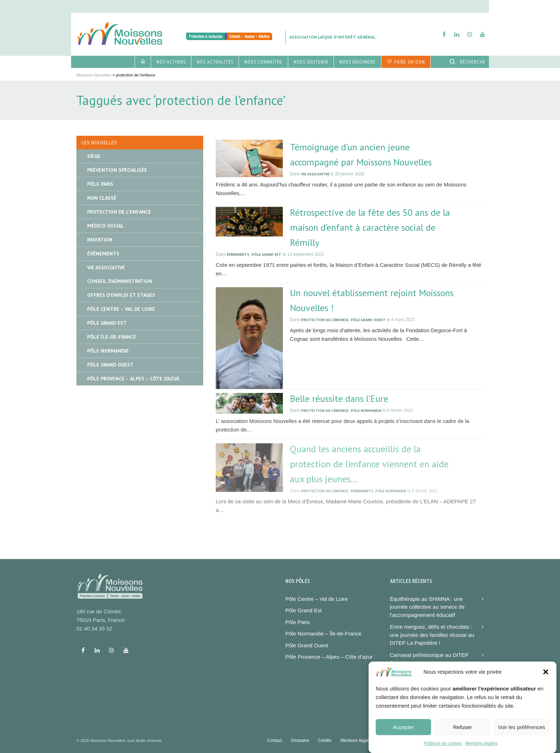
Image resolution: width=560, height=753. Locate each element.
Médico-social (106, 226)
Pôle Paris (100, 184)
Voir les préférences (522, 736)
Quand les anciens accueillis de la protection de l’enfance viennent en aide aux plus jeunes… (369, 464)
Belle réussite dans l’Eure (339, 398)
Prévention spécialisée (117, 170)
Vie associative (315, 174)
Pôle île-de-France (112, 337)
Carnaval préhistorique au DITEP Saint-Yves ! (429, 659)
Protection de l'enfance (325, 320)
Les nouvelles (99, 143)
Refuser (463, 736)
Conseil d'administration (120, 281)
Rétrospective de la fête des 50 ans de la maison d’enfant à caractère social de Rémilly (370, 227)
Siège (94, 156)
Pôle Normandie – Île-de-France (323, 634)
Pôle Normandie (366, 411)
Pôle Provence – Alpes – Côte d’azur (329, 657)
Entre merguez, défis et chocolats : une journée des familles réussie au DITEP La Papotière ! (432, 635)
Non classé (102, 198)
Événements (238, 255)
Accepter (403, 736)
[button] (546, 681)
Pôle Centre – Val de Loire (121, 309)
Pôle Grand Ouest (368, 320)
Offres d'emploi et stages (121, 295)
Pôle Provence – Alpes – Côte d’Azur (133, 379)
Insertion (100, 240)
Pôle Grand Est (267, 255)
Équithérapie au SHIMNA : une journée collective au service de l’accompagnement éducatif (427, 607)
